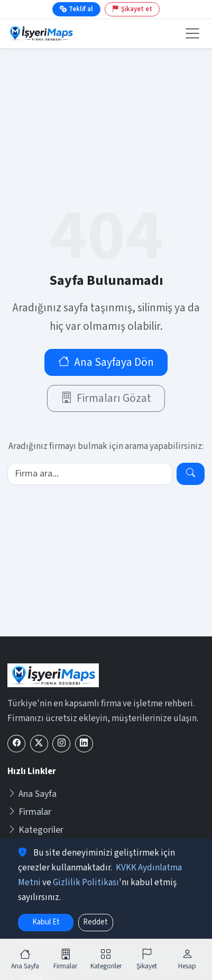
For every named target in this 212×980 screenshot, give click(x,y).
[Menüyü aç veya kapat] (192, 33)
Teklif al (76, 9)
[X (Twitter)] (39, 744)
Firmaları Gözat (106, 398)
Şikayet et (132, 9)
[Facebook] (16, 744)
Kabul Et (46, 922)
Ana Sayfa (32, 794)
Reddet (95, 922)
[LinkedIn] (84, 744)
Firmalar (29, 812)
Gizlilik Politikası (86, 883)
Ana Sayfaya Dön (106, 362)
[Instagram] (61, 744)
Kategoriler (35, 830)
